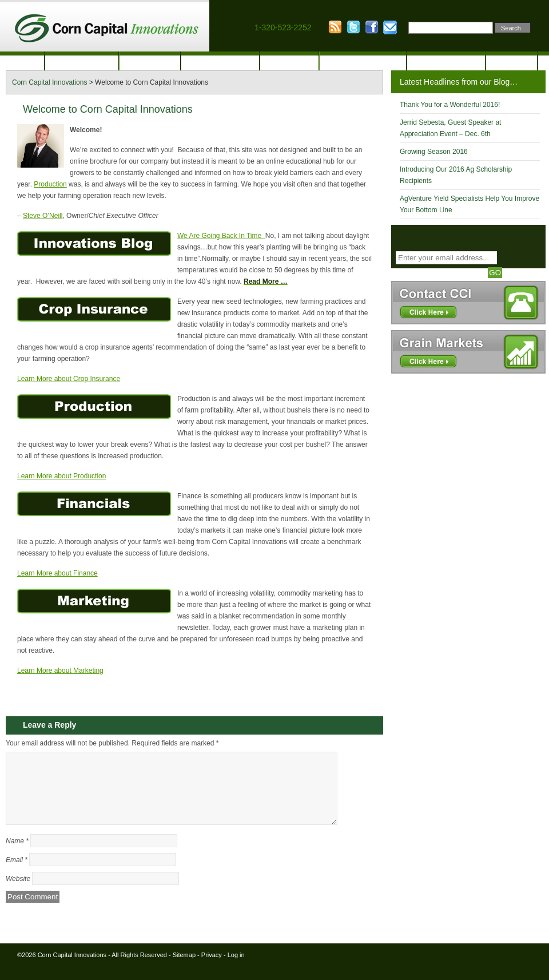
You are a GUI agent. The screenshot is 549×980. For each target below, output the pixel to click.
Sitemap (184, 969)
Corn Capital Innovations (72, 969)
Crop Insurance (220, 61)
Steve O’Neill (43, 216)
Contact (511, 61)
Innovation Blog (446, 61)
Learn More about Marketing (60, 670)
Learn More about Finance (57, 573)
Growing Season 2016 (434, 152)
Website (18, 892)
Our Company (81, 61)
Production (150, 61)
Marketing (289, 61)
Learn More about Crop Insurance (69, 379)
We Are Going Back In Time (221, 236)
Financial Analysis (363, 61)
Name (17, 855)
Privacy (212, 969)
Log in (236, 969)
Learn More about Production (61, 476)
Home (22, 61)
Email (17, 874)
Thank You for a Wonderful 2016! (450, 105)
